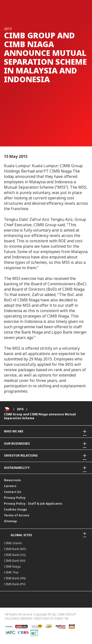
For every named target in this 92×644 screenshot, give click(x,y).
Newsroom (12, 480)
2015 (20, 409)
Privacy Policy (15, 498)
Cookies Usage (15, 509)
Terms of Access (17, 515)
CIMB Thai (11, 572)
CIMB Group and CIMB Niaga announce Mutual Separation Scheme (40, 416)
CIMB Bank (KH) (15, 561)
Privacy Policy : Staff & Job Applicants (33, 504)
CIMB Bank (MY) (15, 549)
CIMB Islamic (13, 543)
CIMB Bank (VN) (15, 578)
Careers (10, 486)
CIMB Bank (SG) (15, 555)
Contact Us (13, 492)
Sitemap (10, 521)
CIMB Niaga (12, 567)
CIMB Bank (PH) (15, 584)
